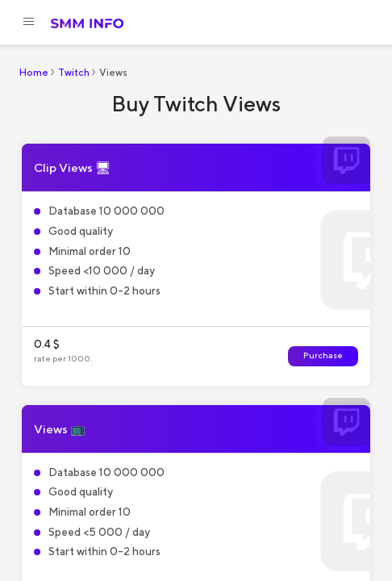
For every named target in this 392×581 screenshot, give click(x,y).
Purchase (323, 355)
